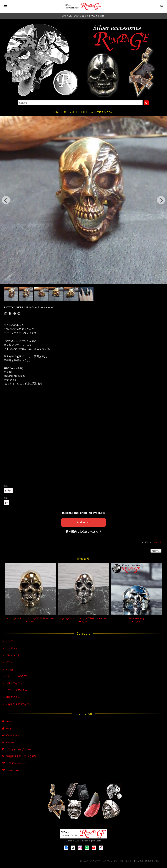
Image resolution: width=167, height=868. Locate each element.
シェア (158, 542)
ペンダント (12, 648)
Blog (9, 728)
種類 (6, 486)
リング (9, 641)
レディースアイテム (16, 690)
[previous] (6, 200)
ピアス (9, 662)
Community (13, 735)
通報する (156, 551)
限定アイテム (13, 697)
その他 (9, 669)
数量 (6, 498)
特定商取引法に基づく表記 (21, 756)
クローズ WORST (16, 676)
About (10, 721)
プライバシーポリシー (19, 749)
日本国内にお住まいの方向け (84, 532)
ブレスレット (13, 655)
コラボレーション (16, 763)
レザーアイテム (14, 683)
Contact (11, 742)
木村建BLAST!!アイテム (19, 704)
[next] (161, 200)
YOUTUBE (13, 770)
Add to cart (84, 522)
